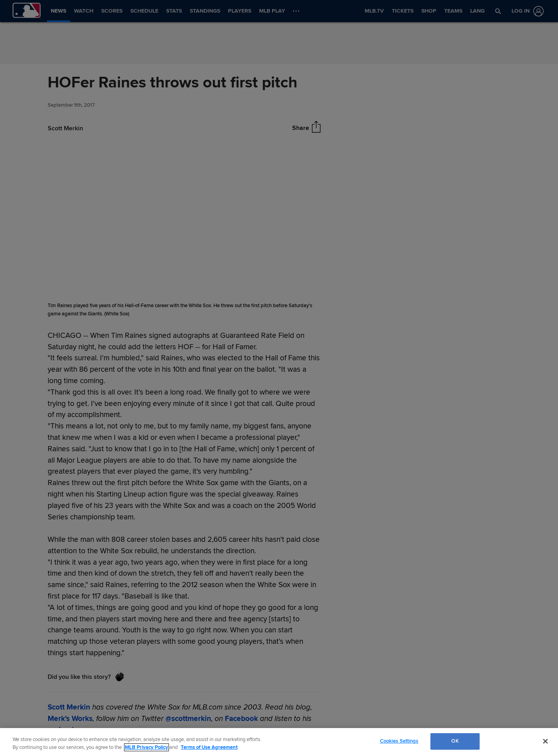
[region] (279, 742)
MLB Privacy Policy (146, 747)
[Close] (545, 741)
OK (455, 741)
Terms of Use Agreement (209, 747)
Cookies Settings (399, 741)
